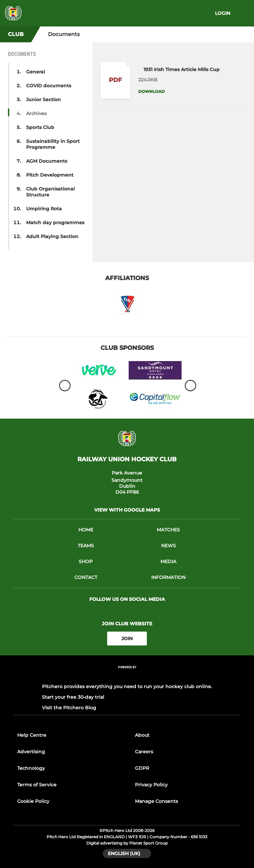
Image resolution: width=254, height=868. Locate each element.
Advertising (31, 752)
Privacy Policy (151, 785)
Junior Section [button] (43, 100)
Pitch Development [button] (50, 175)
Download (151, 91)
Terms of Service (37, 785)
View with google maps (127, 510)
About (142, 735)
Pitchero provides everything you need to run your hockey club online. (127, 686)
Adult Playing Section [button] (52, 236)
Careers (144, 752)
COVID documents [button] (49, 86)
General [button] (36, 72)
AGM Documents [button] (47, 161)
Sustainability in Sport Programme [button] (53, 144)
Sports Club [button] (40, 127)
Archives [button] (36, 113)
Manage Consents (156, 801)
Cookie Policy (33, 801)
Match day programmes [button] (55, 223)
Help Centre (32, 735)
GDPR (142, 768)
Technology (31, 768)
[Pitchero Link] (127, 676)
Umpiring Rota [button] (44, 209)
